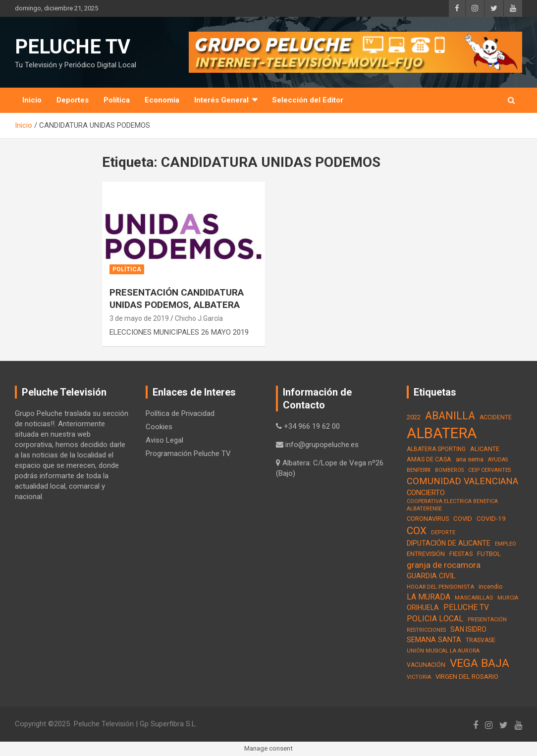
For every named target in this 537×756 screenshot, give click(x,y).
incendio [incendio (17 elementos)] (491, 586)
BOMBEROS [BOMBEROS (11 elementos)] (449, 470)
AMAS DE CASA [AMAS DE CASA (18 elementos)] (429, 459)
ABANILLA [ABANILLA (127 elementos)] (450, 416)
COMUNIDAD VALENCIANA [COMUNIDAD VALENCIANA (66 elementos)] (462, 481)
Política (117, 100)
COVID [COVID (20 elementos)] (463, 519)
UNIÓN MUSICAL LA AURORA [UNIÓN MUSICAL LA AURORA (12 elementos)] (443, 651)
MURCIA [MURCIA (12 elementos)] (508, 598)
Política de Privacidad (180, 413)
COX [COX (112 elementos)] (417, 531)
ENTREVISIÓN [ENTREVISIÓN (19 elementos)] (426, 554)
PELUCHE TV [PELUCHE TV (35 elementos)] (466, 607)
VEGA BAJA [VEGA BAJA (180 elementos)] (480, 663)
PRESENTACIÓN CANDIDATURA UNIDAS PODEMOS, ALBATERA (177, 299)
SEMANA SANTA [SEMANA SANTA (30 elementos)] (434, 640)
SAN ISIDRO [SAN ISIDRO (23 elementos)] (468, 629)
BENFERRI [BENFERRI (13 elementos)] (419, 470)
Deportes (73, 100)
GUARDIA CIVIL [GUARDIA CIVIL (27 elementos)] (431, 576)
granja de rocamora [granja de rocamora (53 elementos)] (444, 565)
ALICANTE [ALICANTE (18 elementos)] (485, 449)
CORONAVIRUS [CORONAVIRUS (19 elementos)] (428, 519)
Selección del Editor (308, 100)
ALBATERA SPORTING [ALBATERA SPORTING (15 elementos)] (436, 449)
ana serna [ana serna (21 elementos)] (470, 459)
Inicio (32, 100)
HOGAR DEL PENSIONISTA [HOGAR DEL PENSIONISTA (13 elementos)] (440, 587)
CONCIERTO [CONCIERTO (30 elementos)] (426, 493)
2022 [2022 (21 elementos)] (414, 417)
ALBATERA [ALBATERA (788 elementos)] (442, 433)
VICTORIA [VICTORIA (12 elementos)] (419, 677)
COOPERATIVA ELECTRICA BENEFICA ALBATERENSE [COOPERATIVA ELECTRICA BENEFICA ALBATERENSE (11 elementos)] (452, 505)
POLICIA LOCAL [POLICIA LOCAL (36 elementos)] (435, 619)
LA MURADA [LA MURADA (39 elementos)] (429, 597)
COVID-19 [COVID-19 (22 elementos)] (491, 518)
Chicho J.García (199, 318)
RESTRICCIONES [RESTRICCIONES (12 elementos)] (426, 630)
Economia (162, 100)
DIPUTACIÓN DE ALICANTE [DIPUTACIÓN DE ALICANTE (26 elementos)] (449, 543)
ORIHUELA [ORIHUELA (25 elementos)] (423, 607)
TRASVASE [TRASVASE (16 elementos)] (481, 640)
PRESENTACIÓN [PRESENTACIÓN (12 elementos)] (487, 620)
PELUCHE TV (73, 47)
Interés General (221, 100)
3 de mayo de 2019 (139, 318)
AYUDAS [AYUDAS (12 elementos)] (498, 460)
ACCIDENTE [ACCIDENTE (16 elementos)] (496, 417)
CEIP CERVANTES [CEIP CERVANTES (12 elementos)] (489, 470)
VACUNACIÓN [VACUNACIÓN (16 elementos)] (426, 665)
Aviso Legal (164, 440)
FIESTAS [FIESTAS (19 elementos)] (461, 554)
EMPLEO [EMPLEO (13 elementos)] (506, 544)
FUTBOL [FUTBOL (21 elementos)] (489, 554)
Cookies (159, 427)
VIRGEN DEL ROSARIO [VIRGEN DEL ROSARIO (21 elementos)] (467, 677)
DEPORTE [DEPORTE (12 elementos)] (443, 532)
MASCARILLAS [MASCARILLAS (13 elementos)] (474, 598)
